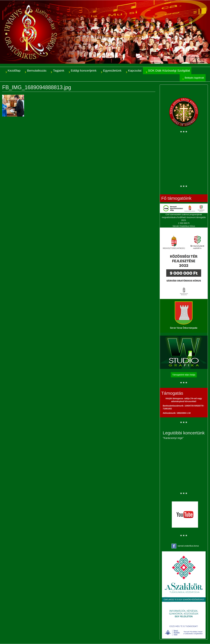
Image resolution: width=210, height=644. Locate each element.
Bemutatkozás (37, 70)
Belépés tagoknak (194, 78)
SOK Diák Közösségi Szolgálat (169, 70)
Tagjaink (59, 70)
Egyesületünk (112, 70)
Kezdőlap (14, 70)
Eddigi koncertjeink (84, 70)
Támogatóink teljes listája (184, 375)
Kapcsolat (135, 70)
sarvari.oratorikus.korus (188, 546)
